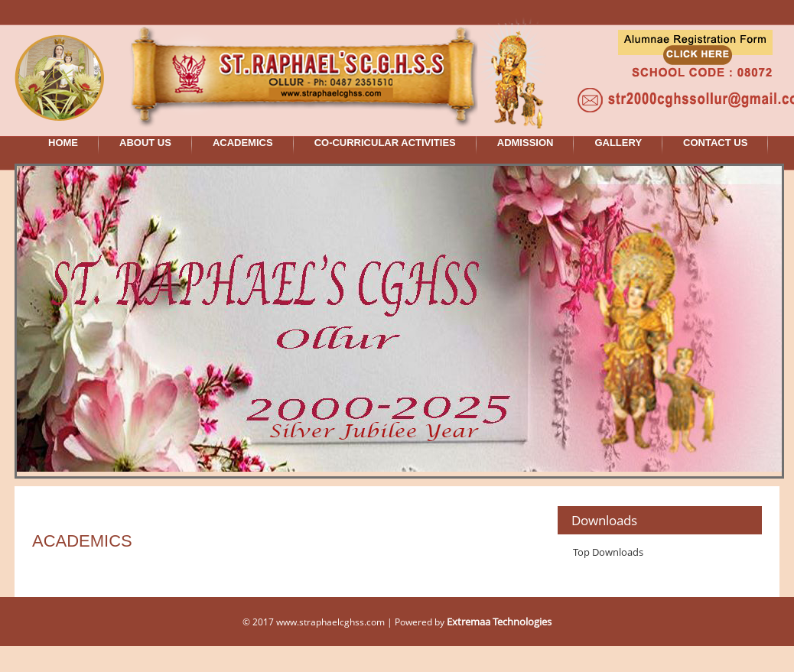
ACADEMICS (243, 143)
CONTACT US (715, 143)
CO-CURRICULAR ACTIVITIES (385, 143)
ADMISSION (526, 143)
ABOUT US (145, 143)
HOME (63, 143)
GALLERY (618, 143)
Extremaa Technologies (499, 622)
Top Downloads (608, 552)
